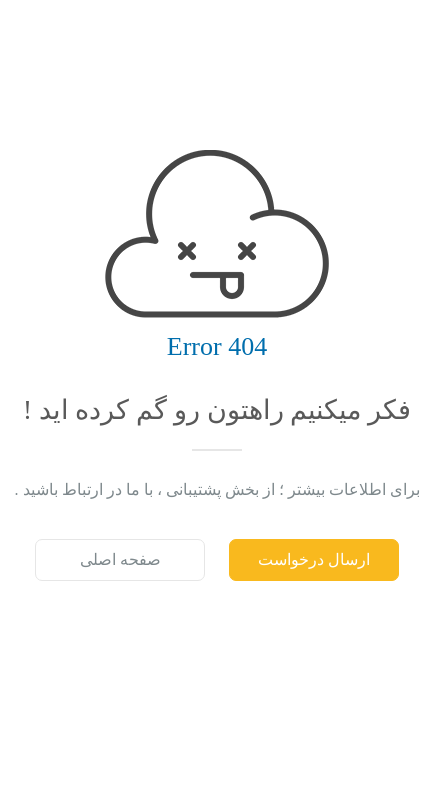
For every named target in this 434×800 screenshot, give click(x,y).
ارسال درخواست (314, 559)
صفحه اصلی (120, 559)
